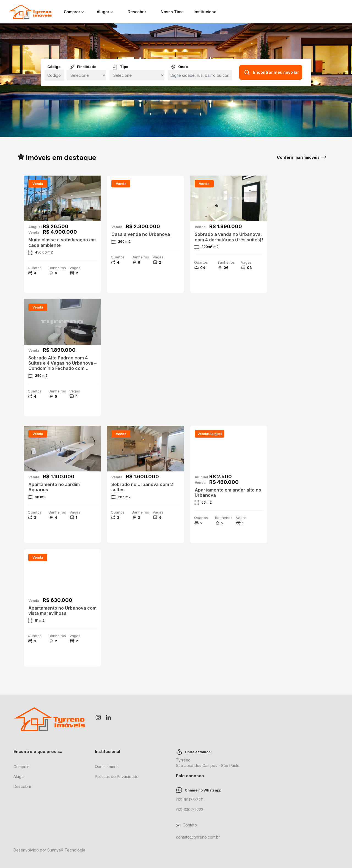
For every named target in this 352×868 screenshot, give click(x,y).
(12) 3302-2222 (190, 810)
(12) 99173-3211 (190, 800)
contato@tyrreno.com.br (198, 837)
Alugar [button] (106, 12)
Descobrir (137, 12)
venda (38, 184)
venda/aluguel (210, 434)
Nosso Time (172, 12)
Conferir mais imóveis (302, 157)
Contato (190, 825)
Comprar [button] (75, 12)
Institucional (206, 12)
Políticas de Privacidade (117, 776)
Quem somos (107, 767)
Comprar (21, 767)
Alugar (19, 776)
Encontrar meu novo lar (271, 72)
